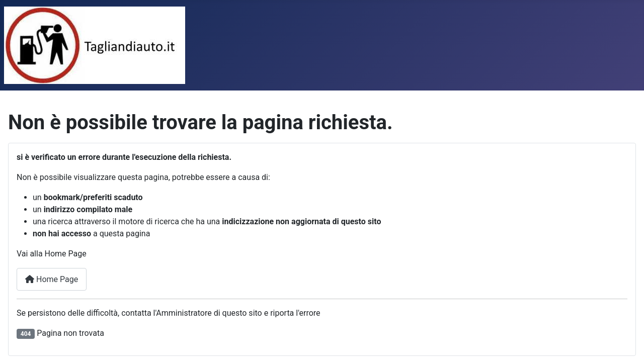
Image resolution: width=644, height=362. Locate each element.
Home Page (52, 279)
